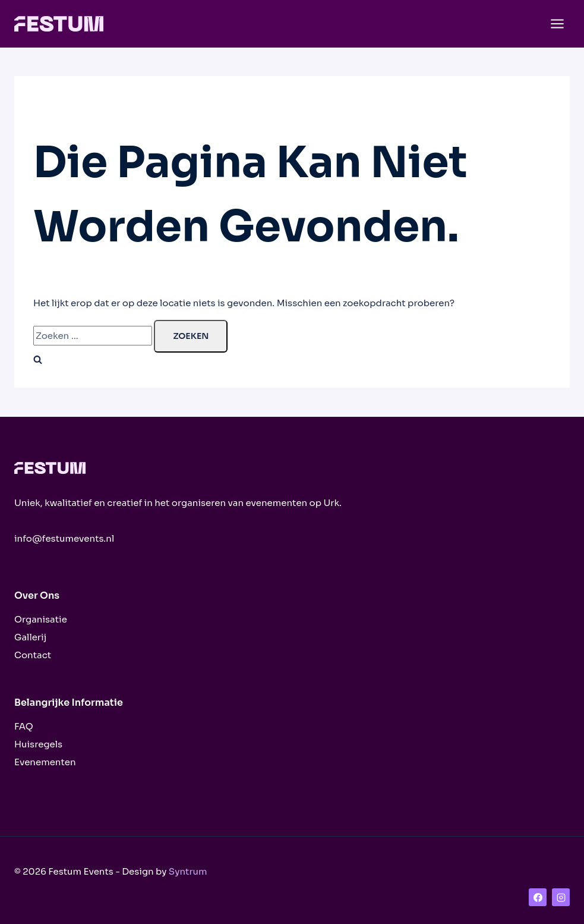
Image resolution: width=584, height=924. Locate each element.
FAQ (24, 726)
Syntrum (188, 871)
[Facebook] (538, 897)
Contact (33, 655)
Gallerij (30, 637)
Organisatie (41, 619)
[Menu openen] (557, 23)
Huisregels (38, 744)
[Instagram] (561, 897)
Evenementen (45, 762)
